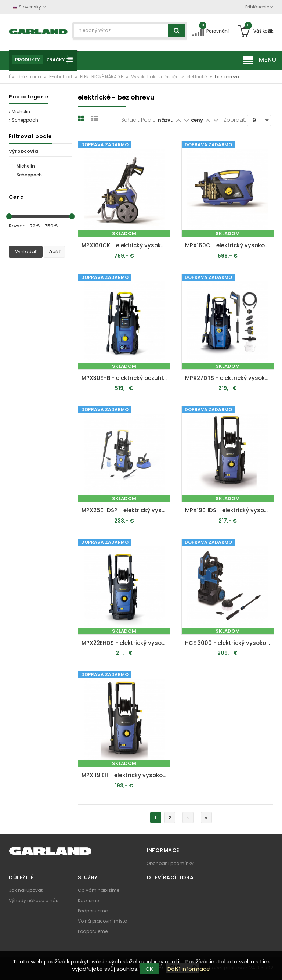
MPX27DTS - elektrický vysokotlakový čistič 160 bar (229, 378)
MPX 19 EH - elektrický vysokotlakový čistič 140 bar (126, 775)
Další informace (189, 969)
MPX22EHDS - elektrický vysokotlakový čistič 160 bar (126, 643)
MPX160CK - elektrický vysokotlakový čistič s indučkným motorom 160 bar (126, 245)
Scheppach (23, 120)
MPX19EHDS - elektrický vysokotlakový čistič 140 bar (229, 510)
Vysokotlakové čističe (155, 77)
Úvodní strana (26, 77)
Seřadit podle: (139, 120)
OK (149, 969)
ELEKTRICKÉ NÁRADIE (102, 77)
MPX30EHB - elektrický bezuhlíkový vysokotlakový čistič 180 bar (126, 378)
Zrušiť (54, 252)
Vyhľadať (26, 252)
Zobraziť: (235, 120)
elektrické (197, 77)
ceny (198, 120)
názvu (166, 120)
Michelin (19, 112)
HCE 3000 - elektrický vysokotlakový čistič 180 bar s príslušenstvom (229, 643)
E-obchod (61, 77)
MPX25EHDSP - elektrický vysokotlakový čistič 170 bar (126, 510)
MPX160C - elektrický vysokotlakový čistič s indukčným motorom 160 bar (229, 245)
